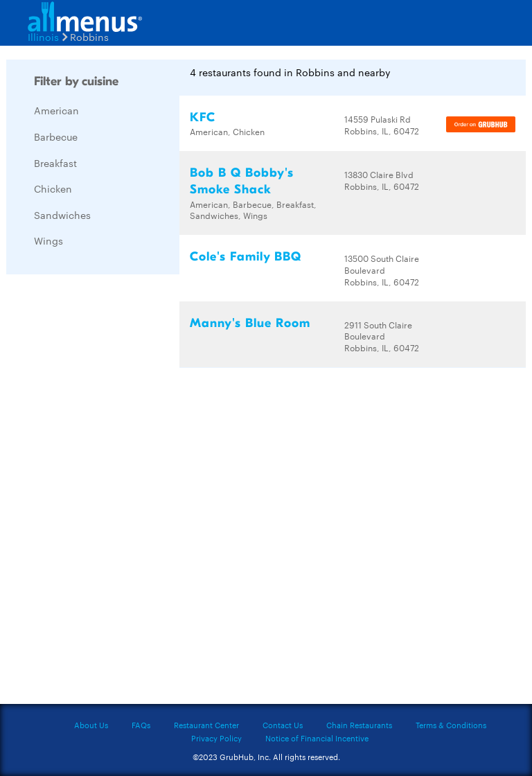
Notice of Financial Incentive (317, 738)
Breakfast (55, 163)
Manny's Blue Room (250, 323)
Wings (48, 240)
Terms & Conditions (451, 725)
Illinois (43, 37)
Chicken (53, 188)
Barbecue (56, 136)
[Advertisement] (110, 493)
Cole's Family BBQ (246, 257)
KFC (203, 117)
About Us (91, 725)
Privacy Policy (216, 738)
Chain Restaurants (359, 725)
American (56, 110)
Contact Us (283, 725)
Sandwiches (62, 215)
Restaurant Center (206, 725)
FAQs (141, 725)
